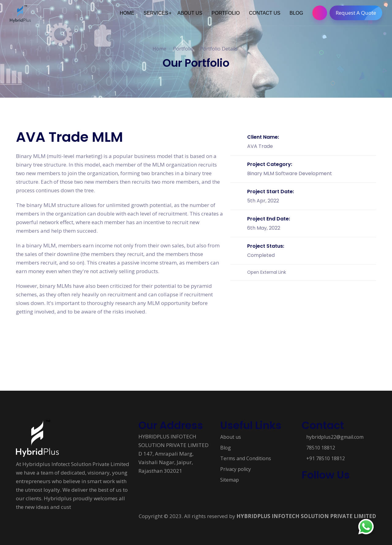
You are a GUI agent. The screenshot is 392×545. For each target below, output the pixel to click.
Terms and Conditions (246, 458)
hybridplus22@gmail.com (335, 437)
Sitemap (230, 480)
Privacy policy (236, 469)
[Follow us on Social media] (305, 491)
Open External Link (267, 272)
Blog (226, 448)
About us (231, 437)
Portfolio (183, 49)
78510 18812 (321, 448)
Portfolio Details (219, 49)
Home (159, 49)
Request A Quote (359, 13)
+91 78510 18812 (326, 458)
